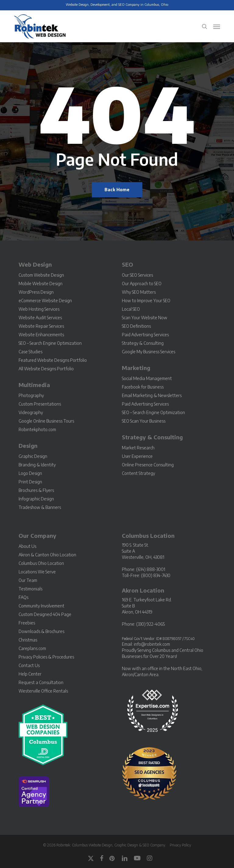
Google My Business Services (149, 352)
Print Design (30, 482)
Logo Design (30, 473)
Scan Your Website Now (145, 318)
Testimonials (30, 589)
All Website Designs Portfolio (46, 369)
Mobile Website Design (41, 284)
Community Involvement (41, 606)
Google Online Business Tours (46, 421)
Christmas (28, 640)
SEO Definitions (136, 326)
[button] (217, 26)
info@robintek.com (152, 644)
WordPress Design (36, 292)
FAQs (23, 597)
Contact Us (29, 665)
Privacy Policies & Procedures (46, 657)
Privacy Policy (180, 845)
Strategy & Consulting (143, 343)
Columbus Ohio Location (41, 563)
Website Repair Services (41, 326)
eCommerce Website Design (45, 301)
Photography (31, 395)
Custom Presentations (40, 404)
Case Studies (30, 352)
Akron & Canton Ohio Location (47, 555)
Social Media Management (147, 378)
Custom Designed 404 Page (45, 614)
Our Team (28, 580)
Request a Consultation (41, 682)
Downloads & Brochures (41, 631)
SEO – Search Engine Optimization (50, 343)
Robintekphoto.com (37, 429)
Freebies (27, 623)
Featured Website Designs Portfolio (53, 360)
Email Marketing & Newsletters (152, 395)
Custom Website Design (41, 275)
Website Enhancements (41, 335)
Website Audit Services (40, 318)
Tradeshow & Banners (40, 507)
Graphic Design (33, 456)
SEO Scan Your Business (144, 421)
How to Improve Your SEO (146, 301)
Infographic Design (36, 499)
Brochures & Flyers (36, 490)
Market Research (138, 448)
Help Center (30, 674)
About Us (27, 546)
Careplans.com (32, 648)
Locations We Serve (37, 572)
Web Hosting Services (39, 309)
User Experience (137, 456)
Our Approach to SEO (142, 284)
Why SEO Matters (139, 292)
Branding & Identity (37, 465)
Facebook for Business (143, 387)
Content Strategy (138, 473)
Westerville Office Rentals (43, 691)
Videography (31, 412)
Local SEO (131, 309)
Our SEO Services (137, 275)
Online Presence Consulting (148, 465)
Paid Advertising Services (145, 335)
